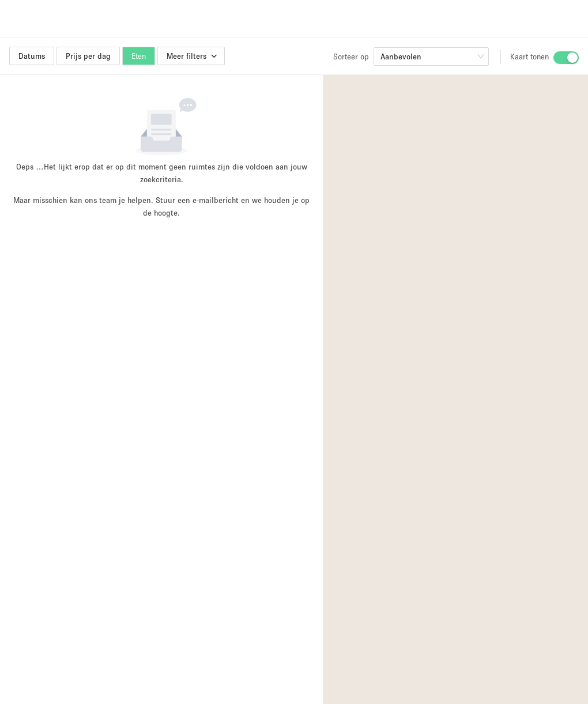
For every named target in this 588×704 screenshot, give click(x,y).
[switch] (566, 58)
